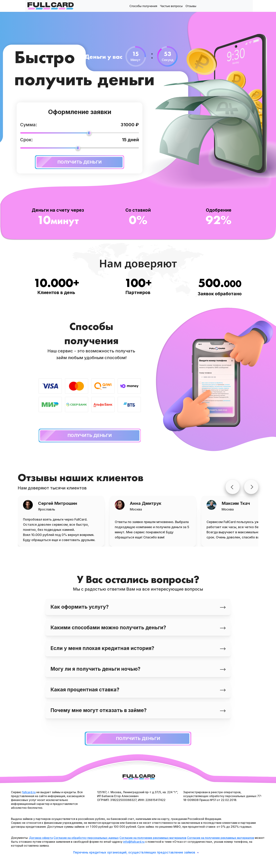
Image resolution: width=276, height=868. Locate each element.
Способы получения (143, 6)
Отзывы (191, 6)
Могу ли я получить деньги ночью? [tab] (138, 669)
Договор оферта (41, 838)
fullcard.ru (29, 792)
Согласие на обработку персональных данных (86, 838)
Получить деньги (69, 162)
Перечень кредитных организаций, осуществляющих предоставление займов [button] (136, 852)
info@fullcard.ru (134, 842)
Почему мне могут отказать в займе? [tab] (138, 710)
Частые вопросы (171, 6)
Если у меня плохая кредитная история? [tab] (138, 648)
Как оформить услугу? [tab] (138, 607)
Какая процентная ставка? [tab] (138, 690)
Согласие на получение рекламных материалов (153, 838)
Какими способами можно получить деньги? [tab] (138, 628)
